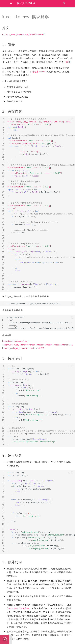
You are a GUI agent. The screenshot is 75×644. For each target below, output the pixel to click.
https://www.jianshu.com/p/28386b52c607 (24, 35)
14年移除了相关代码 (19, 609)
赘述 (68, 62)
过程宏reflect (39, 72)
